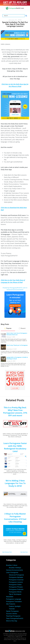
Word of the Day (12, 621)
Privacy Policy (11, 637)
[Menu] (3, 8)
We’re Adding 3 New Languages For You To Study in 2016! (15, 483)
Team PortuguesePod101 (15, 618)
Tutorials (12, 609)
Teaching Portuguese (13, 616)
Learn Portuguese (12, 572)
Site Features (11, 604)
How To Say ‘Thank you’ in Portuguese (17, 345)
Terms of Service (22, 640)
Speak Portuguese (12, 611)
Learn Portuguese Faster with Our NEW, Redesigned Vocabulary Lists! (15, 447)
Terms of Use (19, 637)
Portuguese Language (14, 599)
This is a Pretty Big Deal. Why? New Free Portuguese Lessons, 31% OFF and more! (15, 411)
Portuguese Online (15, 585)
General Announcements (15, 290)
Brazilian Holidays (15, 568)
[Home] (15, 9)
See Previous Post (7, 552)
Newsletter (10, 597)
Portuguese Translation (14, 601)
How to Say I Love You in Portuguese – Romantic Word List (17, 334)
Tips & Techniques (15, 594)
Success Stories (12, 614)
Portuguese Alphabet (16, 577)
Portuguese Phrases (16, 587)
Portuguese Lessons (16, 582)
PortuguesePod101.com (20, 635)
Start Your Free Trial (15, 306)
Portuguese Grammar (16, 580)
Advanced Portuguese (16, 575)
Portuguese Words (15, 592)
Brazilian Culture (12, 565)
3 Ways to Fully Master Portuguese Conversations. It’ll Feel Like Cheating (15, 518)
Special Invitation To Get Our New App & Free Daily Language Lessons (15, 24)
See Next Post (24, 552)
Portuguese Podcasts (16, 589)
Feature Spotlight (15, 606)
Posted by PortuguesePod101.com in (15, 288)
